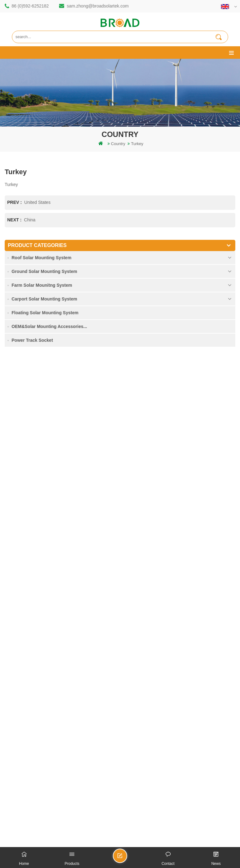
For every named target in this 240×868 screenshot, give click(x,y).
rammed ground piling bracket (36, 547)
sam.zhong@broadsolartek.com (98, 6)
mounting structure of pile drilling (39, 536)
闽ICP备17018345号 (187, 823)
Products (17, 670)
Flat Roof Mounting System (155, 843)
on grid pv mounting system (34, 590)
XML (14, 734)
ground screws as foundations (36, 632)
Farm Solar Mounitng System (42, 285)
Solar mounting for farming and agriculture (47, 611)
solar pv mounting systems (33, 579)
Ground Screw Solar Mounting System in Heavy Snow (58, 782)
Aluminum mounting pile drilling (37, 558)
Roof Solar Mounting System (41, 258)
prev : (15, 202)
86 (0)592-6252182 (30, 6)
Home (15, 659)
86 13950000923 (37, 451)
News (15, 691)
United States (37, 202)
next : (15, 220)
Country (118, 144)
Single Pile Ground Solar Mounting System (48, 761)
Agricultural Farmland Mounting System (45, 772)
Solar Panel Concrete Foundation (39, 793)
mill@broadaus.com (39, 476)
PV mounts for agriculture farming (40, 600)
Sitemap (17, 723)
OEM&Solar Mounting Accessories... (49, 326)
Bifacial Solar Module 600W (53, 843)
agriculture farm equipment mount (40, 621)
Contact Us (19, 681)
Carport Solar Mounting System (44, 299)
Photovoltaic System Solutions (210, 843)
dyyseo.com (114, 829)
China (30, 220)
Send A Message (127, 858)
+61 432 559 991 (37, 490)
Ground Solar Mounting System (44, 271)
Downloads (19, 702)
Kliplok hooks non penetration (36, 803)
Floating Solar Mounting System (45, 313)
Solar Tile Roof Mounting (104, 843)
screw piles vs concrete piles (35, 568)
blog (13, 712)
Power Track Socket (32, 340)
